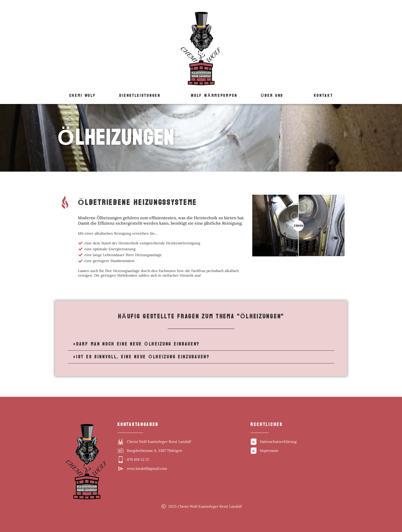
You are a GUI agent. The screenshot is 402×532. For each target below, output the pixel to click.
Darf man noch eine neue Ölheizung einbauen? (138, 344)
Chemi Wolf (83, 95)
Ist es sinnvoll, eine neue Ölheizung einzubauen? (143, 357)
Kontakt (323, 95)
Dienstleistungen (140, 95)
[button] (143, 96)
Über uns (272, 95)
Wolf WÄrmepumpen (214, 95)
